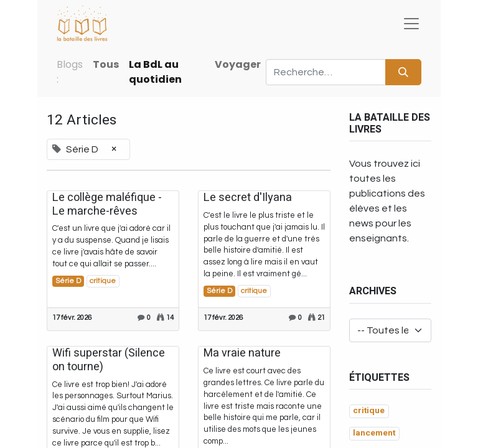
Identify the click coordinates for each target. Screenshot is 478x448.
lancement (374, 433)
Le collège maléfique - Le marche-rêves (107, 204)
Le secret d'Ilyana (248, 198)
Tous (106, 64)
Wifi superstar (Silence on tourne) (109, 360)
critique (103, 281)
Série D (68, 281)
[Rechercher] (403, 72)
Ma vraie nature (242, 353)
